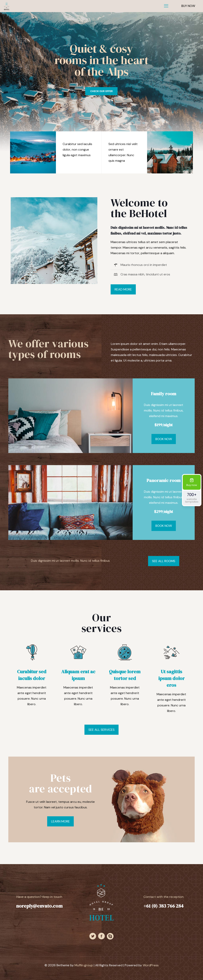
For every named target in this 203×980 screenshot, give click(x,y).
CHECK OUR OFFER (101, 91)
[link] (54, 241)
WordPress (151, 965)
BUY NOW (188, 6)
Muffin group (84, 965)
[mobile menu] (166, 6)
